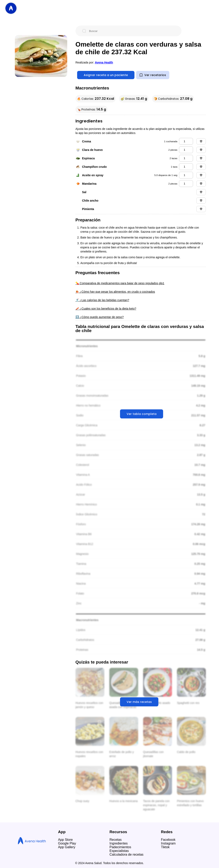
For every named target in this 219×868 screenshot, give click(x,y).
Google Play (67, 843)
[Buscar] (132, 31)
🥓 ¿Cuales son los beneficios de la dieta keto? (106, 309)
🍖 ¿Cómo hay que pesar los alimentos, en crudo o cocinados (115, 292)
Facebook (168, 840)
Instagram (168, 843)
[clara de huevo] (186, 150)
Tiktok (165, 847)
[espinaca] (186, 158)
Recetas (116, 840)
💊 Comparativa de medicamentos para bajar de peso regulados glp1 (120, 283)
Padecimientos (120, 847)
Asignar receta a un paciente (106, 75)
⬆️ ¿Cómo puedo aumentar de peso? (100, 317)
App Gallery (67, 847)
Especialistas (119, 851)
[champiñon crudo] (186, 167)
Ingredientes (119, 843)
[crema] (186, 141)
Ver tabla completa (142, 414)
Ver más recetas (139, 702)
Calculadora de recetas (127, 854)
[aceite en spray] (186, 175)
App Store (65, 840)
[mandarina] (186, 184)
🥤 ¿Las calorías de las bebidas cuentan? (102, 300)
